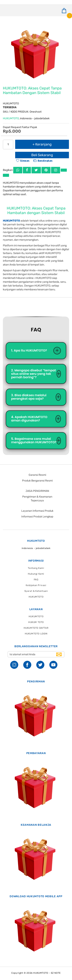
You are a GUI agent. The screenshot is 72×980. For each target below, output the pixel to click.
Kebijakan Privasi (36, 585)
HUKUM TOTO (36, 622)
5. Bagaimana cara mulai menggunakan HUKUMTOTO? (34, 440)
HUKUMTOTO (11, 118)
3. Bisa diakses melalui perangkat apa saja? (29, 397)
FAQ (36, 580)
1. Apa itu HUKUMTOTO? (29, 350)
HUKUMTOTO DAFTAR (36, 628)
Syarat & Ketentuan (36, 591)
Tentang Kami (36, 568)
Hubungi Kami (36, 574)
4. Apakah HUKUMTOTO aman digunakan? (29, 419)
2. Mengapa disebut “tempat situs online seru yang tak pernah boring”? (34, 374)
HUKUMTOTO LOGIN (36, 634)
